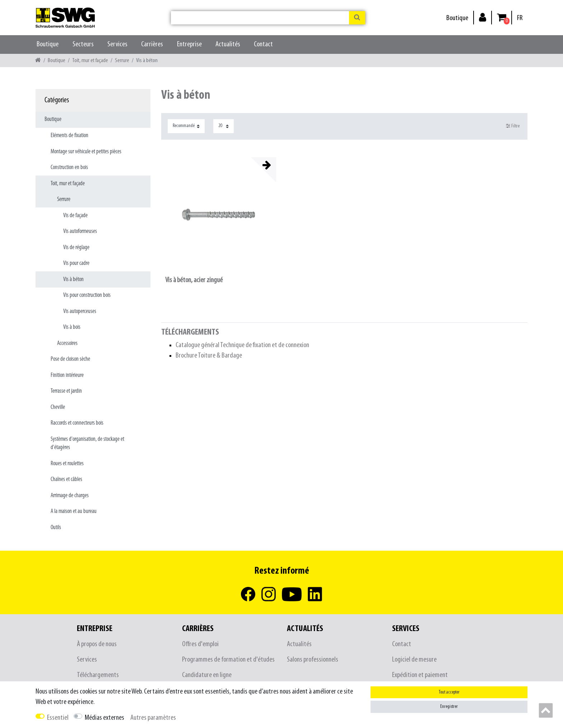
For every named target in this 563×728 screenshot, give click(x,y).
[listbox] (219, 215)
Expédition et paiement (420, 675)
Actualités (228, 44)
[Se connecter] (483, 17)
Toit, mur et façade (90, 60)
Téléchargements (98, 675)
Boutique (457, 18)
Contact (263, 44)
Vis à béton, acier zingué (194, 280)
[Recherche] (357, 18)
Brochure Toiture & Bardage (209, 356)
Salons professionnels (313, 660)
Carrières (152, 44)
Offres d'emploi (200, 644)
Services (117, 44)
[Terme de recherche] (260, 18)
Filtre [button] (513, 126)
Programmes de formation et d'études (228, 660)
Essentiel (58, 718)
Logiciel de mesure (414, 660)
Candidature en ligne (207, 675)
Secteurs (83, 44)
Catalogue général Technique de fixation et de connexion (242, 345)
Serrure (122, 60)
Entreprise (189, 44)
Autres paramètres (153, 718)
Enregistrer (449, 707)
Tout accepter (449, 692)
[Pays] (520, 18)
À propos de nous (97, 644)
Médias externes (104, 718)
